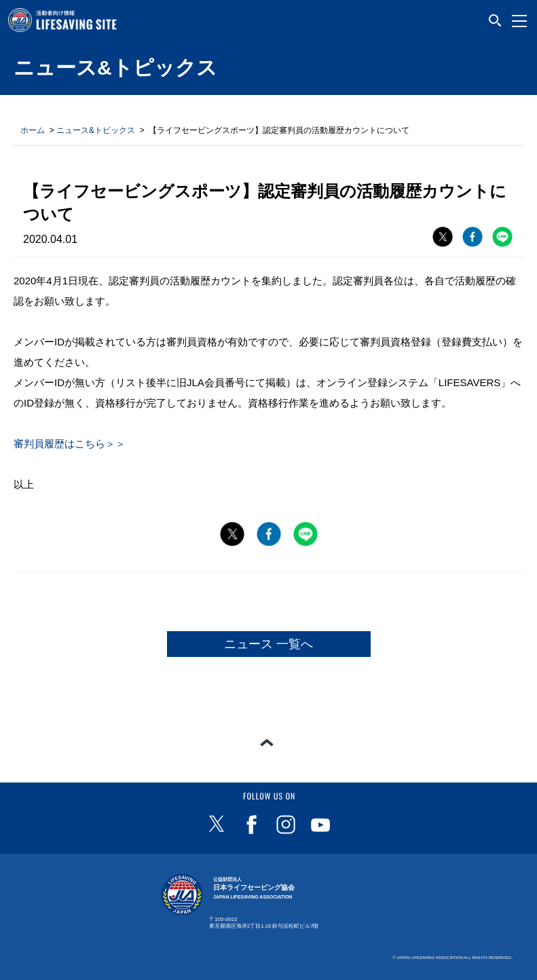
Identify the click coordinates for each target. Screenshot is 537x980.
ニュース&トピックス (96, 130)
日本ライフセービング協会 (254, 888)
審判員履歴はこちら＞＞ (70, 444)
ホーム (33, 130)
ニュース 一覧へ (268, 644)
